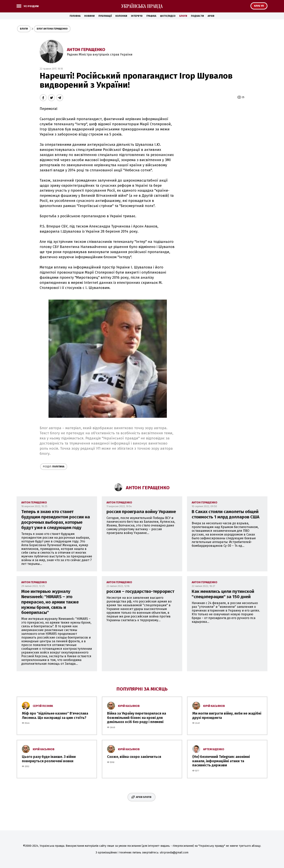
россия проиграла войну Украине (141, 512)
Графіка (151, 16)
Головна (75, 16)
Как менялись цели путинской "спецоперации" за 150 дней (223, 594)
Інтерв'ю (137, 16)
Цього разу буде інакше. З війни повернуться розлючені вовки (49, 759)
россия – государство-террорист (140, 591)
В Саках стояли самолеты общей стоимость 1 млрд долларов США (226, 514)
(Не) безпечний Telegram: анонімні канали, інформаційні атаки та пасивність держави (221, 761)
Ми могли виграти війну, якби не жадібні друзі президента (227, 716)
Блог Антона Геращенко (52, 29)
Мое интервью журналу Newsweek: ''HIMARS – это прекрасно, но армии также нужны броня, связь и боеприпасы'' (50, 602)
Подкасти (197, 16)
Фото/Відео (168, 16)
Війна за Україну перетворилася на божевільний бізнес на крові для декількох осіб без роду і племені (137, 718)
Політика (54, 467)
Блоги (183, 16)
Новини (89, 16)
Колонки (121, 16)
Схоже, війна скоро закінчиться (134, 757)
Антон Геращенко (86, 50)
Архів (211, 16)
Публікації (105, 16)
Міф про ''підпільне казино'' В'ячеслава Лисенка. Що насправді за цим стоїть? (55, 716)
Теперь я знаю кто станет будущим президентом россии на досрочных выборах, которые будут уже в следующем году (56, 520)
